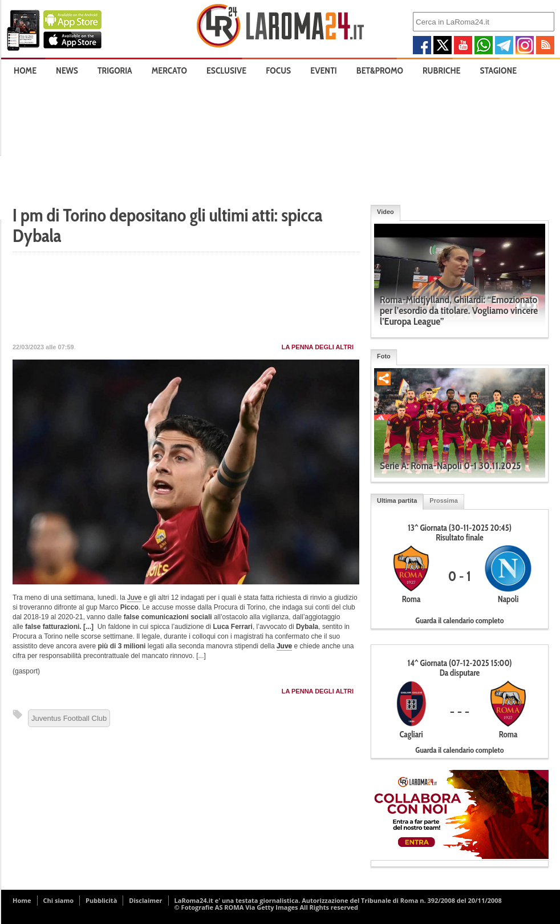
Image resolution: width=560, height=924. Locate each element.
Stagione (499, 70)
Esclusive (226, 70)
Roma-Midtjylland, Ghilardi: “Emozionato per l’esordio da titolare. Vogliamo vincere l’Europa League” (459, 310)
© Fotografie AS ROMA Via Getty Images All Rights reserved (266, 907)
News (67, 70)
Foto (384, 356)
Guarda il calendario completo (459, 620)
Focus (278, 70)
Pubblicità (101, 900)
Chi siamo (59, 900)
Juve (134, 598)
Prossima (444, 501)
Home (25, 70)
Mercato (169, 70)
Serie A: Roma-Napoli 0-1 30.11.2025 (450, 466)
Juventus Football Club (69, 718)
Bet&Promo (380, 70)
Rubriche (442, 70)
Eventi (323, 70)
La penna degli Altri (318, 347)
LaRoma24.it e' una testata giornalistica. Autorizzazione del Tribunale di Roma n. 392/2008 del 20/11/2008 (338, 900)
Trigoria (115, 70)
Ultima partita (397, 501)
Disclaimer (145, 900)
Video (385, 212)
